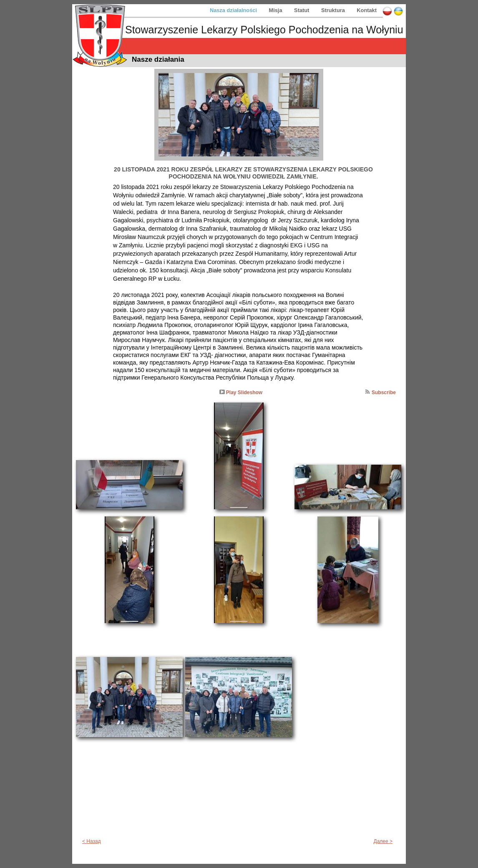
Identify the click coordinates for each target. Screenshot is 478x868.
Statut (302, 10)
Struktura (334, 10)
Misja (277, 10)
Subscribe (384, 392)
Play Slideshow (244, 392)
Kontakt (367, 10)
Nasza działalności (234, 10)
